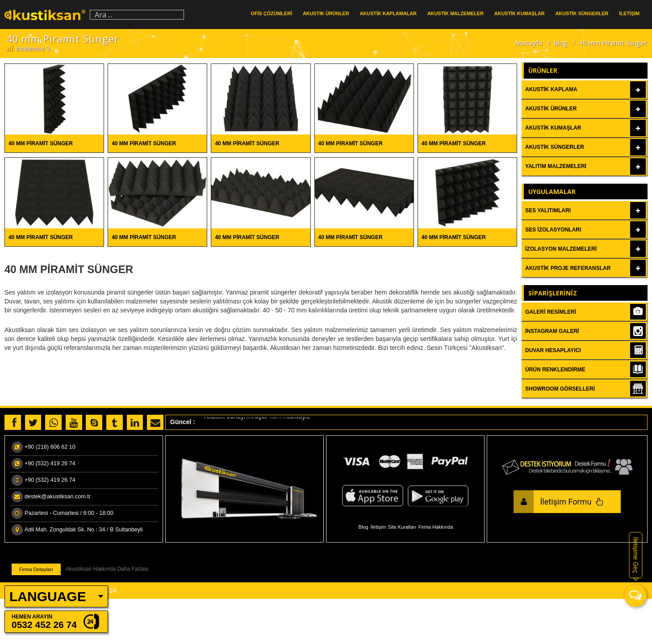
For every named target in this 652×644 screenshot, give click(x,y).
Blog (364, 527)
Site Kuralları (402, 527)
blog (560, 42)
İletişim (378, 527)
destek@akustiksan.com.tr (58, 497)
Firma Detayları (36, 569)
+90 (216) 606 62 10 (50, 447)
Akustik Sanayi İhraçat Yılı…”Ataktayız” (258, 419)
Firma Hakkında (436, 527)
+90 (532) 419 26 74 (50, 463)
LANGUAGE (48, 596)
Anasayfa (528, 42)
